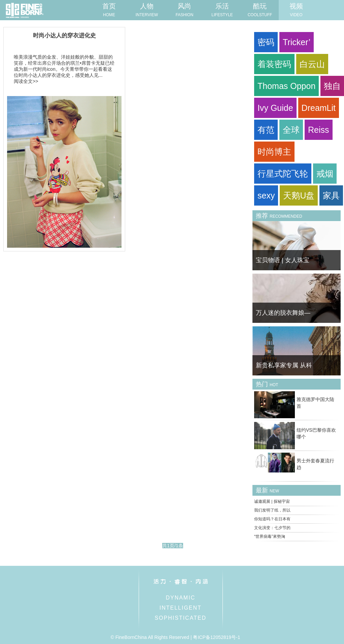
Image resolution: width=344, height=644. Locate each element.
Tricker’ (297, 42)
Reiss (319, 130)
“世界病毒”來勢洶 (270, 536)
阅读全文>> (26, 81)
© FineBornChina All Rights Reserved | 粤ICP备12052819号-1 (175, 637)
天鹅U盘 (299, 195)
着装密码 (274, 64)
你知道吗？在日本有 (272, 519)
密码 (266, 42)
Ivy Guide (275, 108)
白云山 (312, 64)
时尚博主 (274, 152)
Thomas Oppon (286, 86)
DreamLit (319, 108)
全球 (291, 130)
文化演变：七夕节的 (272, 528)
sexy (266, 195)
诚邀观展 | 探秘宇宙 (272, 501)
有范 (266, 130)
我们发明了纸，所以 (272, 510)
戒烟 (325, 174)
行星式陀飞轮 (283, 174)
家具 (331, 195)
